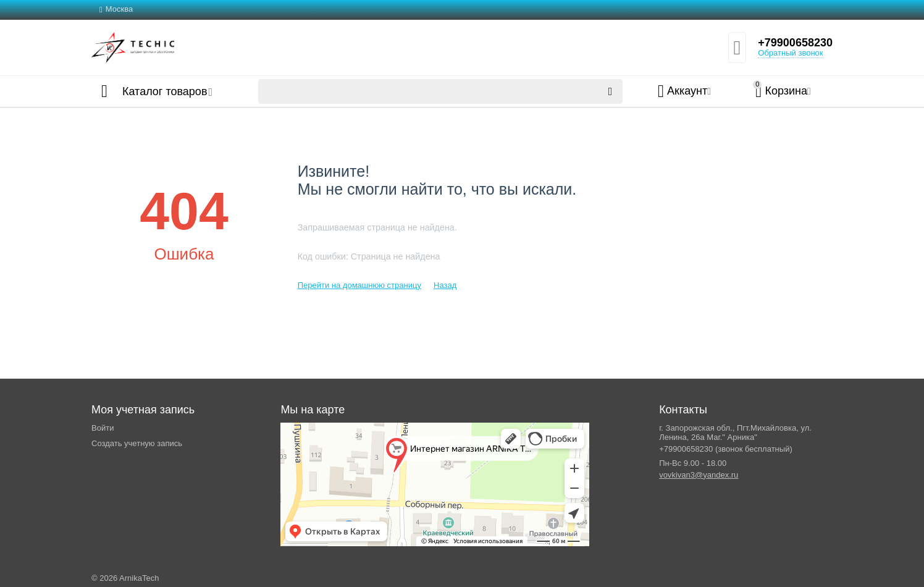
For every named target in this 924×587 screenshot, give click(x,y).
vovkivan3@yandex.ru (699, 475)
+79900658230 (795, 43)
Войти (103, 428)
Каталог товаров (165, 91)
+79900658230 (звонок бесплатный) (726, 449)
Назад (445, 285)
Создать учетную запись (137, 443)
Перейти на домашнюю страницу (359, 285)
